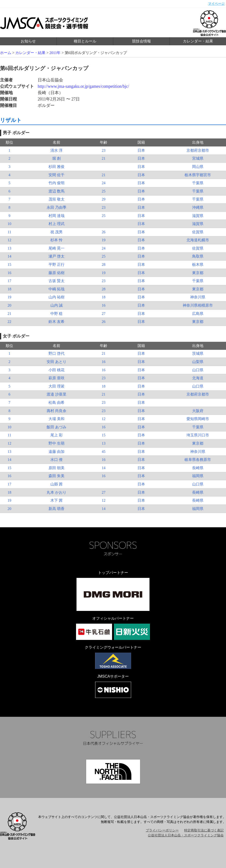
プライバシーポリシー (162, 830)
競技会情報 (141, 41)
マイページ (216, 4)
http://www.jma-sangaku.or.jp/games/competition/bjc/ (83, 86)
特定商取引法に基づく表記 (204, 830)
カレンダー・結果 (198, 41)
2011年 (55, 53)
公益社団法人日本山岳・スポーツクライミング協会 (186, 835)
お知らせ (28, 41)
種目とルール (85, 41)
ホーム (6, 53)
